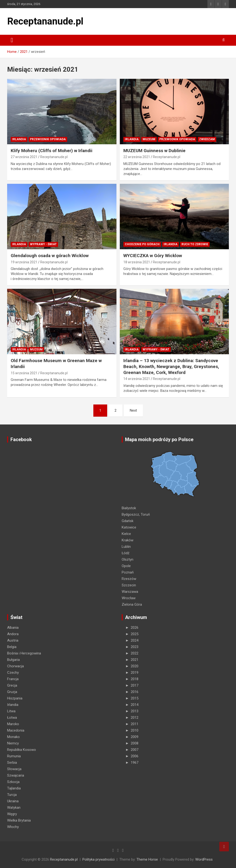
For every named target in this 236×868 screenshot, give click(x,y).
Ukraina (13, 801)
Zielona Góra (132, 604)
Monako (13, 737)
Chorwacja (15, 666)
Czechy (13, 673)
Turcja (12, 795)
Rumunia (14, 756)
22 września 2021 (137, 157)
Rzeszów (129, 579)
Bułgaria (13, 660)
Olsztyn (128, 559)
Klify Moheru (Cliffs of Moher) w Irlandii (52, 151)
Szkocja (13, 782)
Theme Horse (147, 859)
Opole (126, 566)
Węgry (12, 814)
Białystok (129, 508)
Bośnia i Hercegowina (24, 653)
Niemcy (13, 743)
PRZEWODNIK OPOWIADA (48, 139)
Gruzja (12, 692)
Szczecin (129, 585)
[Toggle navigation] (12, 40)
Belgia (12, 647)
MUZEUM (149, 139)
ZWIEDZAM (207, 139)
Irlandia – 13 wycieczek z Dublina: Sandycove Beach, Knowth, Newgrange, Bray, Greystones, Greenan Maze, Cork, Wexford (171, 366)
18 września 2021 (137, 262)
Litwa (11, 711)
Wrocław (129, 598)
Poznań (128, 572)
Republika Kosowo (22, 750)
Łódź (126, 553)
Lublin (126, 547)
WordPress (204, 859)
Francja (13, 679)
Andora (13, 634)
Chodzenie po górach (142, 244)
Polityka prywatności (98, 859)
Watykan (14, 808)
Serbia (12, 763)
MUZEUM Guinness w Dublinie (154, 151)
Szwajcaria (16, 775)
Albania (13, 628)
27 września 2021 (24, 157)
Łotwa (12, 718)
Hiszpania (15, 698)
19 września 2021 (24, 262)
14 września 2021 (137, 379)
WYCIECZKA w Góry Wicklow (153, 256)
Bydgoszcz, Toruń (136, 514)
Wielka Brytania (19, 820)
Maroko (13, 724)
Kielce (126, 534)
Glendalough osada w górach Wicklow (50, 256)
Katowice (129, 527)
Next (133, 410)
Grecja (12, 685)
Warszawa (130, 592)
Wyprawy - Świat (43, 244)
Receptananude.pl (45, 21)
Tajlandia (14, 788)
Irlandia (19, 139)
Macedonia (16, 730)
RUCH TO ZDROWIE (195, 244)
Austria (13, 640)
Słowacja (14, 769)
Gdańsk (128, 521)
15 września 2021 (24, 373)
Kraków (128, 540)
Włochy (13, 827)
